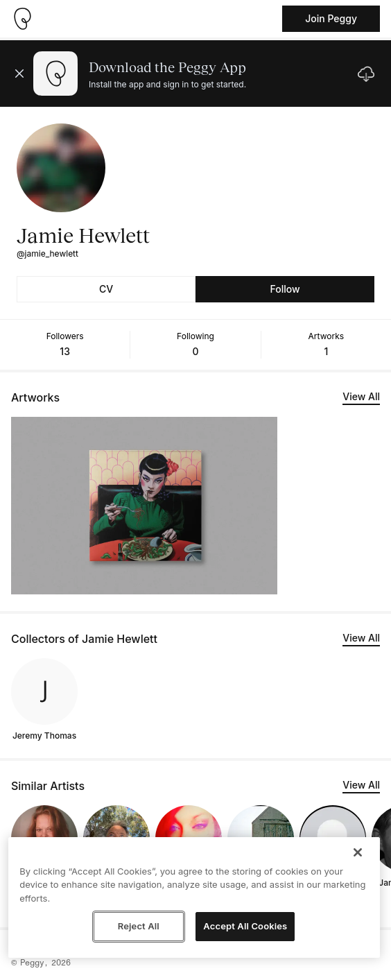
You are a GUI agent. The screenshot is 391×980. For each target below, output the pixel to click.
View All (361, 396)
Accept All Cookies (245, 926)
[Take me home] (22, 19)
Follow (285, 289)
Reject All (139, 926)
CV (106, 289)
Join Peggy (331, 18)
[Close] (358, 852)
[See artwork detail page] (144, 506)
